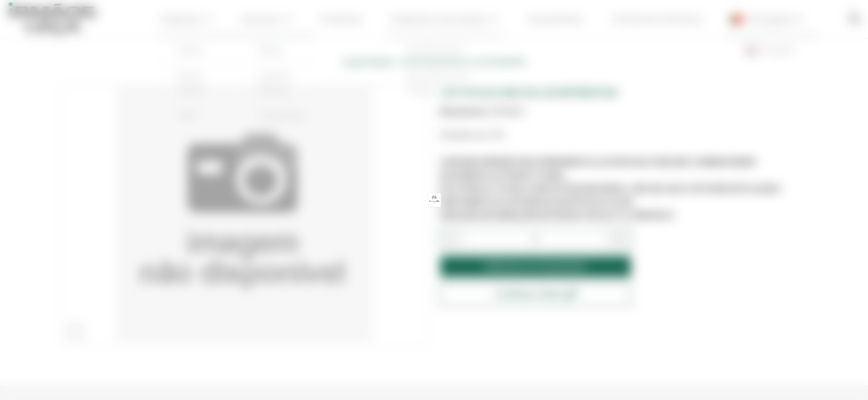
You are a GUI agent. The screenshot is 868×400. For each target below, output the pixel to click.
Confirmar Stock (535, 294)
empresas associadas (445, 19)
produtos (353, 19)
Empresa (222, 19)
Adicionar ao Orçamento (535, 266)
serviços (290, 19)
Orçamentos (543, 19)
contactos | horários (633, 19)
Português (732, 20)
